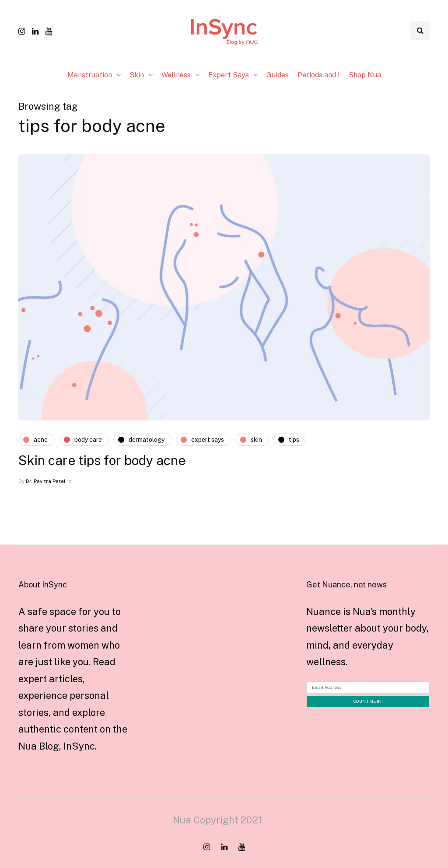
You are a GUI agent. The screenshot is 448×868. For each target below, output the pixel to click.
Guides (278, 75)
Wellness (176, 75)
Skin (137, 75)
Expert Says (229, 75)
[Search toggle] (420, 31)
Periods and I (319, 75)
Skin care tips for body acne (102, 460)
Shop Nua (365, 75)
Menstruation (90, 75)
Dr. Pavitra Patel (46, 481)
